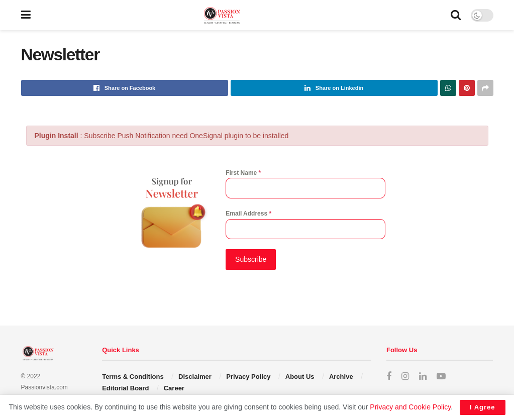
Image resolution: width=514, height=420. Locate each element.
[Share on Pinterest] (467, 88)
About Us (300, 376)
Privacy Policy (248, 376)
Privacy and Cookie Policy (410, 407)
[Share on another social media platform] (485, 88)
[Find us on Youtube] (441, 376)
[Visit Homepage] (241, 15)
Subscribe (251, 259)
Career (174, 387)
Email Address (248, 214)
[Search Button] (456, 15)
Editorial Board (125, 387)
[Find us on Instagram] (405, 376)
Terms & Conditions (133, 376)
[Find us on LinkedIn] (423, 376)
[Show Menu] (26, 15)
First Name (243, 173)
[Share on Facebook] (125, 88)
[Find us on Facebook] (389, 376)
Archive (341, 376)
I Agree (483, 407)
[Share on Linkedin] (334, 88)
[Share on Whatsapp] (448, 88)
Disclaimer (195, 376)
